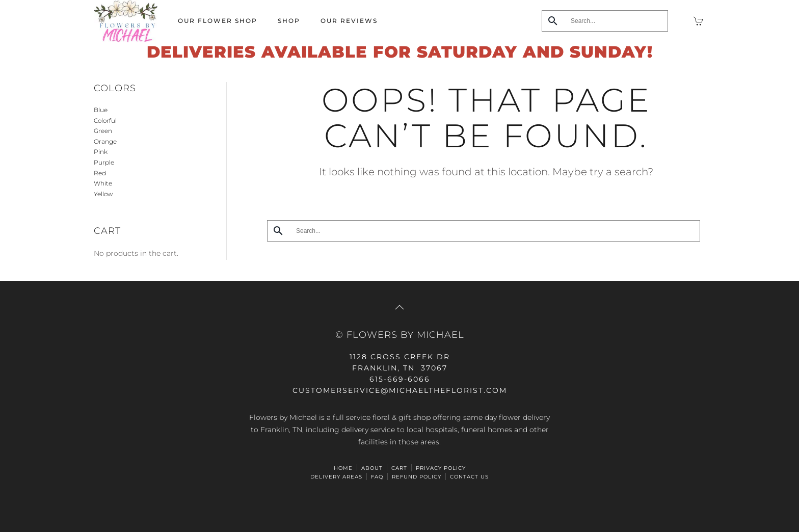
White (103, 183)
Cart (399, 468)
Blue (101, 110)
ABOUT (372, 468)
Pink (101, 152)
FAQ (377, 477)
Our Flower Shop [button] (218, 21)
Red (100, 173)
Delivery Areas (336, 477)
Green (103, 131)
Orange (105, 141)
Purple (104, 162)
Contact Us (469, 477)
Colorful (105, 121)
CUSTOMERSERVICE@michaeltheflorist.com (400, 390)
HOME (343, 468)
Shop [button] (289, 21)
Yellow (103, 194)
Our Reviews (349, 21)
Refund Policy (417, 477)
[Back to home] (126, 21)
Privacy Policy (441, 468)
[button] (400, 307)
